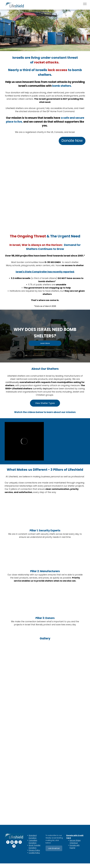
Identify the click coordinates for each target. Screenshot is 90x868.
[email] (16, 842)
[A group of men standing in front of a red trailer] (67, 805)
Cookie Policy (34, 853)
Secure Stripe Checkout (75, 842)
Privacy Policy (34, 850)
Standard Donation (33, 837)
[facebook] (8, 842)
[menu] (85, 4)
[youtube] (12, 842)
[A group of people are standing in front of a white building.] (67, 760)
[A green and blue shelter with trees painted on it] (67, 715)
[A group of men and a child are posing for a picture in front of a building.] (23, 659)
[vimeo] (14, 846)
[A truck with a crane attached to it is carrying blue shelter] (23, 704)
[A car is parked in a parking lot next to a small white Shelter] (23, 794)
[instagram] (20, 842)
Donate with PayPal (75, 847)
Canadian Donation (33, 842)
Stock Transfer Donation (35, 847)
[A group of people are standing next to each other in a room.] (23, 749)
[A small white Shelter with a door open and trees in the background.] (67, 670)
